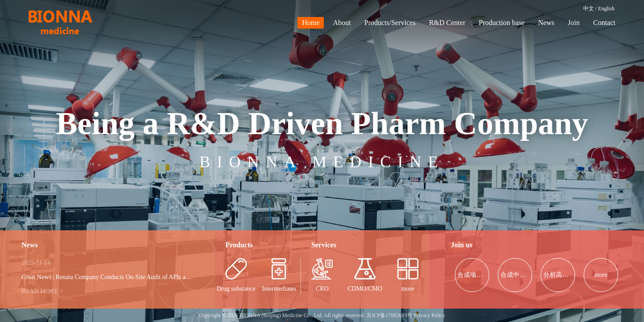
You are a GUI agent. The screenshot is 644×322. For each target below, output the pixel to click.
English (606, 8)
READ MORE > (42, 291)
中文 (589, 8)
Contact (604, 23)
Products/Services (390, 23)
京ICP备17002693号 (389, 315)
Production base (502, 23)
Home (311, 23)
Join (574, 23)
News (546, 23)
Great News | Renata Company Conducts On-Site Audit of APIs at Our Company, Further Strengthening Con (158, 277)
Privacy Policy (429, 315)
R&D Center (447, 23)
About (342, 23)
